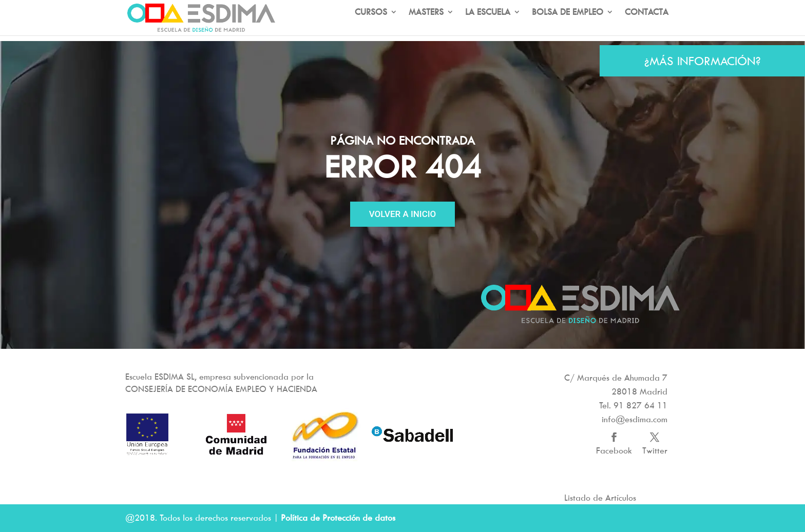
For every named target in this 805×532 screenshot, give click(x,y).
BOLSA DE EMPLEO (568, 24)
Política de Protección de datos (338, 518)
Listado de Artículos (600, 498)
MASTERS (426, 24)
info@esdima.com (635, 419)
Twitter (655, 450)
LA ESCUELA (488, 24)
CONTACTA (647, 24)
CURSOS (371, 24)
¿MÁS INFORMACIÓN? (703, 61)
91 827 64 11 (640, 405)
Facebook (614, 450)
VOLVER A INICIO (403, 214)
